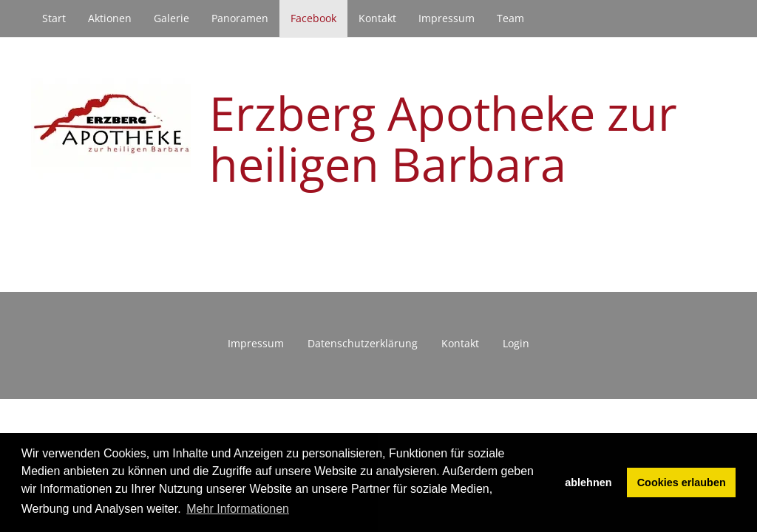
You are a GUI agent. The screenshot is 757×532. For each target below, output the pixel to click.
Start (54, 18)
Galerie (172, 18)
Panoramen (240, 18)
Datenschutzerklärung (363, 343)
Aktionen (110, 18)
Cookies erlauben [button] (682, 482)
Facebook (313, 18)
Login (516, 343)
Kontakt (377, 18)
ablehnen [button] (588, 482)
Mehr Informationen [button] (238, 509)
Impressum (447, 18)
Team (510, 18)
